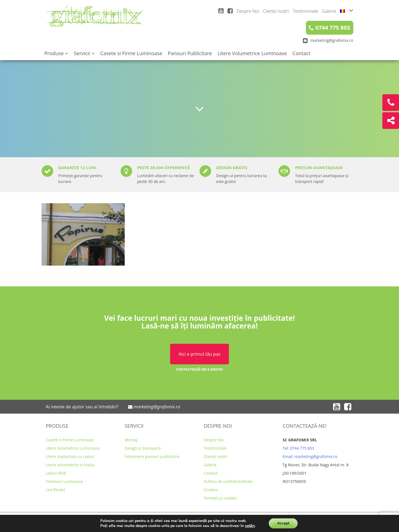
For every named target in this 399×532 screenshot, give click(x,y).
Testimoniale (305, 11)
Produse (56, 53)
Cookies (211, 490)
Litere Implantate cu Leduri (70, 456)
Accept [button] (283, 523)
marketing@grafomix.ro (328, 41)
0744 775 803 (329, 28)
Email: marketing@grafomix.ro (310, 456)
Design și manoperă (143, 448)
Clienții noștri (276, 11)
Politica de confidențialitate (228, 481)
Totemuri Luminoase (64, 481)
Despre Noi (248, 11)
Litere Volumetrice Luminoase (252, 53)
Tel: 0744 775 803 (298, 448)
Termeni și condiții (220, 498)
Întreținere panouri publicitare (152, 456)
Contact (301, 53)
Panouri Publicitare (190, 53)
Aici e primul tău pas (199, 354)
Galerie (329, 11)
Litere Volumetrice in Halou (70, 465)
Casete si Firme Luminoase (131, 53)
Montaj (131, 440)
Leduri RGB (56, 473)
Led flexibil (55, 490)
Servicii (84, 53)
